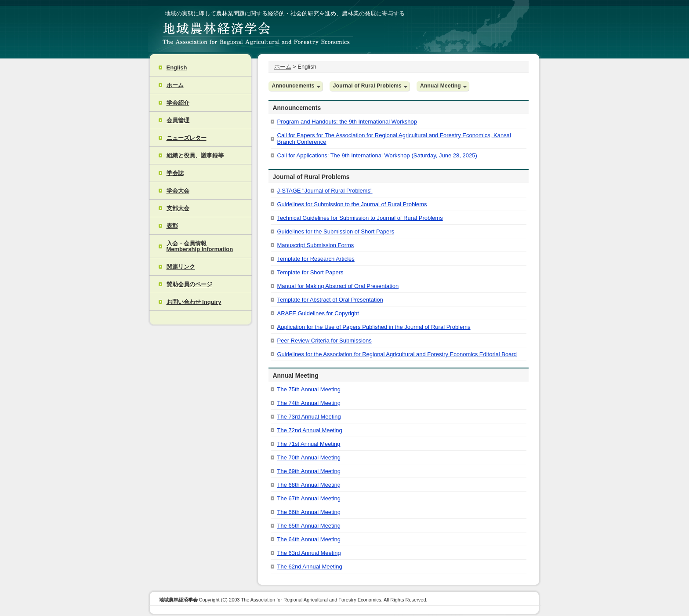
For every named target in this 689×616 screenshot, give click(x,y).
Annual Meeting (441, 86)
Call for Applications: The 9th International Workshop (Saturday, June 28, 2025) (377, 155)
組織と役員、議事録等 (195, 155)
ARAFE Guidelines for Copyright (318, 313)
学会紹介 (178, 103)
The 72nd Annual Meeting (310, 430)
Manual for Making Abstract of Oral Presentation (338, 286)
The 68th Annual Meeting (309, 485)
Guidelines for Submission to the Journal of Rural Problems (352, 204)
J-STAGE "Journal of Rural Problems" (325, 191)
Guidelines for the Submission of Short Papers (336, 231)
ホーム (175, 85)
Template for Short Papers (310, 272)
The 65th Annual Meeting (309, 526)
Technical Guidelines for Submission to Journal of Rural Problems (360, 218)
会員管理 (178, 120)
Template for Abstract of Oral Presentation (330, 300)
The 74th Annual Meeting (309, 403)
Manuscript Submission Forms (316, 245)
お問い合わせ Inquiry (194, 302)
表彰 (172, 226)
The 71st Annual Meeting (309, 444)
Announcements (293, 86)
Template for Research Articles (316, 259)
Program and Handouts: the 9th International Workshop (347, 122)
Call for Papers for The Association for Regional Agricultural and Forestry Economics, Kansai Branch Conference (394, 139)
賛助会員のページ (189, 284)
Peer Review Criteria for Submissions (325, 341)
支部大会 (178, 208)
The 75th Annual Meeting (309, 389)
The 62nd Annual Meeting (310, 567)
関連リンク (181, 267)
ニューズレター (187, 138)
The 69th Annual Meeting (309, 471)
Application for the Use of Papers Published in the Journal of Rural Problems (374, 327)
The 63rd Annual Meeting (309, 553)
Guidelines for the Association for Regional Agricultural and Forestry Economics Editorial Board (397, 354)
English (177, 67)
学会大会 (178, 191)
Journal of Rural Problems (367, 86)
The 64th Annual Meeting (309, 539)
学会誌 (175, 173)
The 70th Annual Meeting (309, 457)
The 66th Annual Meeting (309, 512)
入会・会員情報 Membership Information (200, 246)
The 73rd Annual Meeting (309, 417)
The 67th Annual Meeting (309, 498)
